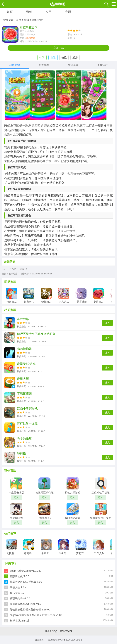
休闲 (42, 58)
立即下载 (59, 48)
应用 (49, 12)
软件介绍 (15, 65)
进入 (107, 323)
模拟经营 (31, 38)
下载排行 (102, 65)
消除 (53, 58)
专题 (68, 12)
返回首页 (39, 640)
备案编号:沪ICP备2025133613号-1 (65, 640)
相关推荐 (44, 65)
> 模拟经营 (36, 20)
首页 (10, 12)
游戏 (29, 12)
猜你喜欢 (73, 65)
